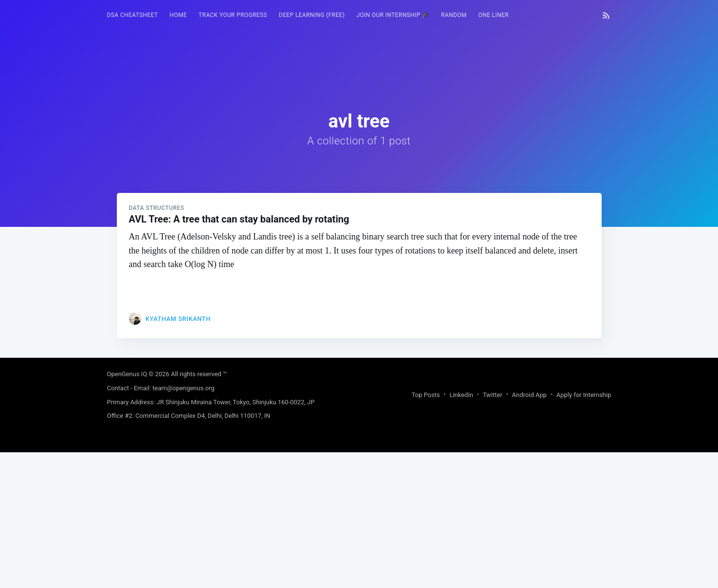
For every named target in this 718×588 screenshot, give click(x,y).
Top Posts (426, 531)
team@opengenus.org (184, 524)
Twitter (493, 531)
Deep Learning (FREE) (312, 15)
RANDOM (454, 15)
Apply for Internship (584, 531)
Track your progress (233, 15)
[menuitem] (133, 15)
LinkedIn (461, 531)
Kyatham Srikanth (178, 454)
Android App (529, 531)
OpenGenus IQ (127, 510)
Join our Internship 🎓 (393, 15)
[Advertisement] (359, 295)
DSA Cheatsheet (133, 15)
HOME (178, 15)
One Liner (494, 15)
